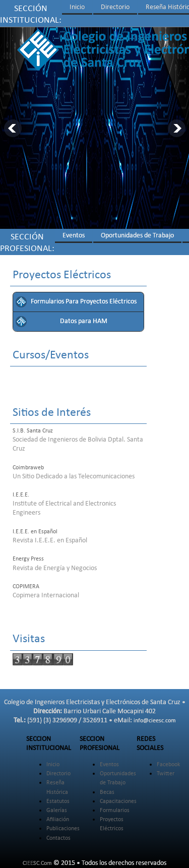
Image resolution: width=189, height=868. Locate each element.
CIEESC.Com (37, 863)
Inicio (77, 7)
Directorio (115, 7)
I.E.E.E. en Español (35, 532)
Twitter (166, 774)
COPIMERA (26, 587)
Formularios (115, 811)
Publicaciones (63, 829)
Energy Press (28, 559)
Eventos (74, 236)
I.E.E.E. (21, 495)
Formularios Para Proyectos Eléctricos (84, 302)
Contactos (58, 838)
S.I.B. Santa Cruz (33, 431)
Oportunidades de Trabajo (137, 236)
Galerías (57, 811)
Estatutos (58, 801)
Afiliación (58, 820)
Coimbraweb (28, 468)
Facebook (168, 765)
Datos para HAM (84, 321)
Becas (107, 792)
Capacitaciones (118, 801)
